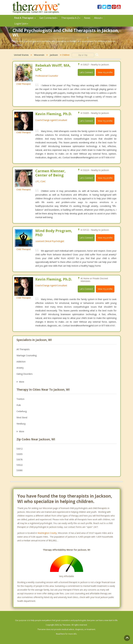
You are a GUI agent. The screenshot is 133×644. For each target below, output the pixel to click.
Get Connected (48, 18)
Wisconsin (39, 55)
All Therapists (23, 349)
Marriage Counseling (27, 355)
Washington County (47, 533)
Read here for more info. (67, 634)
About (98, 18)
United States (21, 55)
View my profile (105, 72)
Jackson (54, 55)
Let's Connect (86, 72)
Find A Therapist (25, 18)
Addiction (21, 362)
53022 (20, 465)
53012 (20, 449)
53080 (20, 470)
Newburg (21, 424)
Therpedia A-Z (71, 18)
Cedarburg (22, 411)
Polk (19, 405)
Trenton (20, 399)
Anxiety (20, 368)
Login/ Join (21, 24)
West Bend (22, 417)
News (87, 18)
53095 (20, 454)
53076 (20, 459)
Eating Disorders (25, 374)
